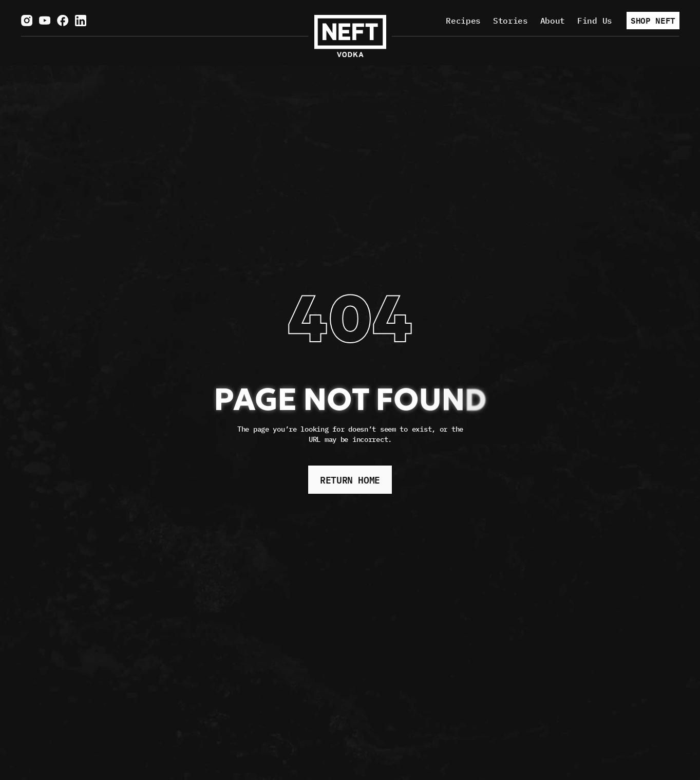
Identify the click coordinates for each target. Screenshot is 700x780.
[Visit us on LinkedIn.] (81, 21)
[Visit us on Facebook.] (63, 21)
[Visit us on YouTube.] (45, 21)
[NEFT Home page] (350, 36)
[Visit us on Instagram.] (27, 21)
